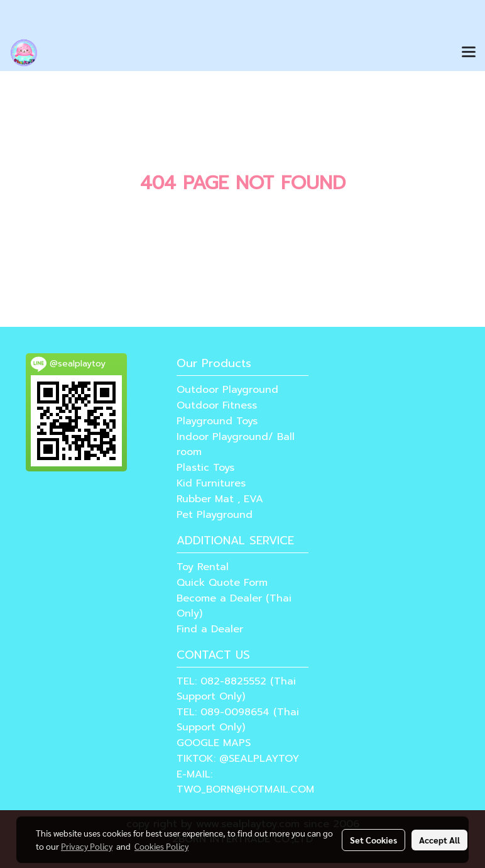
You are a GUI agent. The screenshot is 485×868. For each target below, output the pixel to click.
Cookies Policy (161, 846)
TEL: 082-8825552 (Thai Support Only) (236, 689)
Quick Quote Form (222, 583)
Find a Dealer (210, 629)
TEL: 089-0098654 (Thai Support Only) (238, 720)
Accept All (439, 840)
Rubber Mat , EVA (220, 499)
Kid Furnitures (211, 483)
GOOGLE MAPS (214, 743)
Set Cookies (373, 840)
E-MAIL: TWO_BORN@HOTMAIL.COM (245, 782)
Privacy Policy (87, 846)
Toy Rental (203, 567)
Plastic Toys (205, 468)
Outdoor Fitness (217, 405)
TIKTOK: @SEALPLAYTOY (238, 759)
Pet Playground (215, 515)
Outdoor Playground (227, 390)
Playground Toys (217, 421)
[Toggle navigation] (469, 53)
